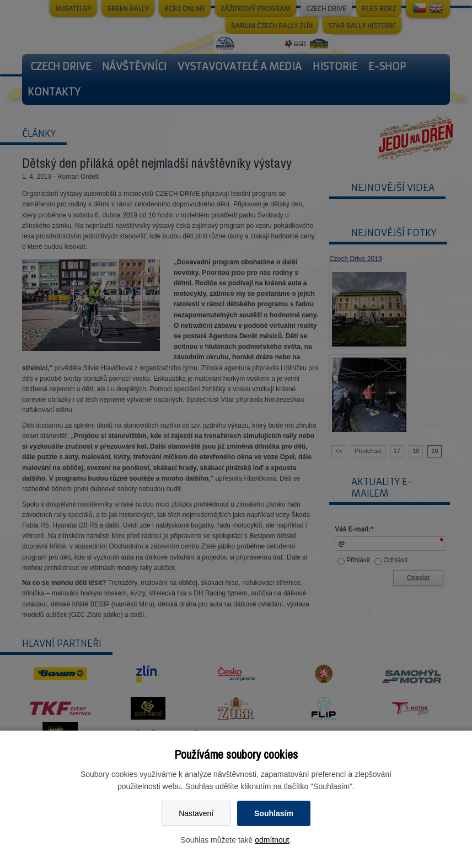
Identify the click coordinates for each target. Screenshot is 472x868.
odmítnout (272, 840)
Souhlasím (274, 813)
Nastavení (196, 813)
